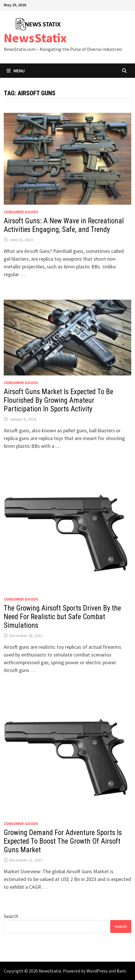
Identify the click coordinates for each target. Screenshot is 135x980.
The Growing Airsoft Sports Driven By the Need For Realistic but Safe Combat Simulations (62, 617)
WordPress (97, 971)
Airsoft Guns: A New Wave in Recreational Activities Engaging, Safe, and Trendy (64, 225)
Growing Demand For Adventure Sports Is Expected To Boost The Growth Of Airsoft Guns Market (63, 841)
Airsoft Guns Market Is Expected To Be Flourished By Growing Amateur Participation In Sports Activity (58, 400)
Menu (16, 71)
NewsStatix (35, 38)
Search (11, 916)
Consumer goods (21, 212)
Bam (121, 971)
